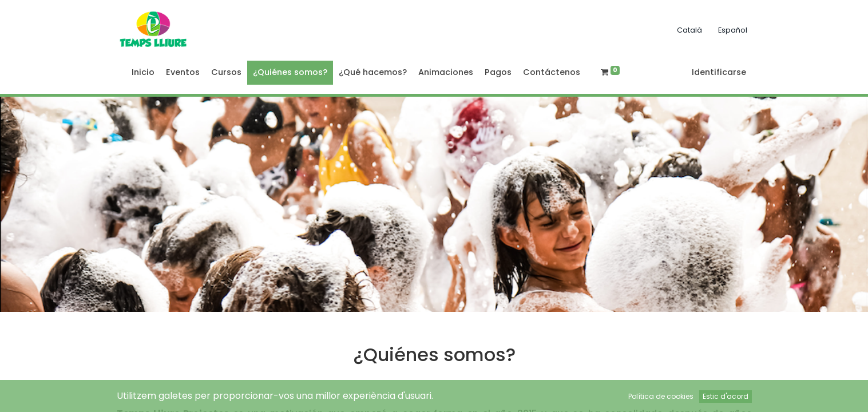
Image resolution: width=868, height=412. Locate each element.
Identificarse (719, 72)
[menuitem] (143, 73)
